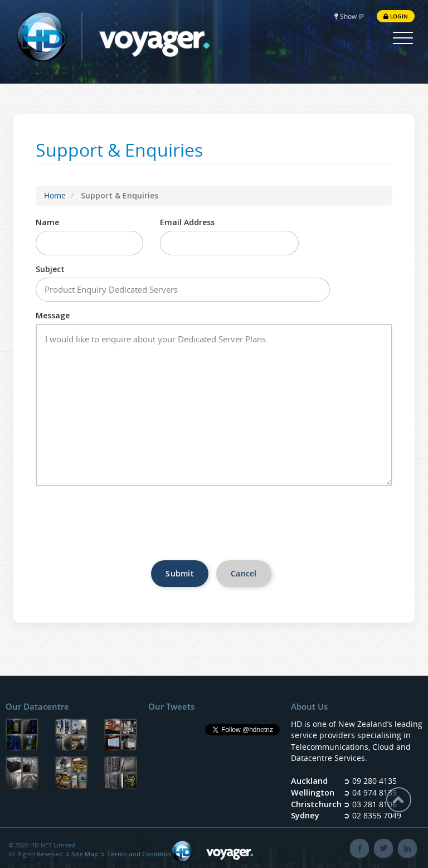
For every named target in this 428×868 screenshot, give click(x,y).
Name (47, 222)
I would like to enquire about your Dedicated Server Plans (214, 405)
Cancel (244, 573)
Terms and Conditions (140, 854)
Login (396, 16)
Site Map (85, 854)
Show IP (349, 16)
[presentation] (214, 527)
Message (53, 315)
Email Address (187, 222)
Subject (50, 269)
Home (55, 195)
